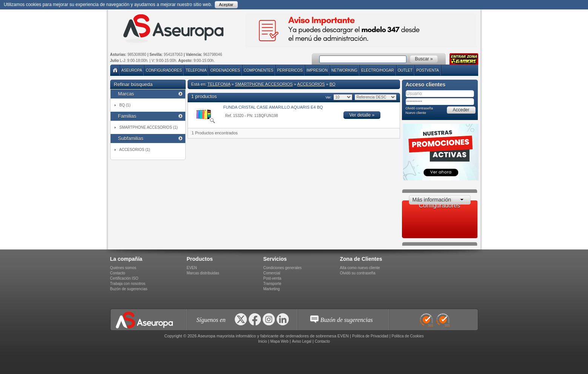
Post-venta (272, 278)
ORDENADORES (225, 70)
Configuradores (164, 70)
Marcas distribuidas (203, 273)
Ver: (329, 97)
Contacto (118, 273)
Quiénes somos (123, 268)
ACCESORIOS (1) (135, 150)
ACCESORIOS (311, 84)
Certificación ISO (124, 278)
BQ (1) (125, 105)
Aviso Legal (302, 341)
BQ (332, 84)
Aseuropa (132, 70)
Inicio (262, 341)
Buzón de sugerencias (129, 289)
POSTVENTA (428, 70)
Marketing (272, 289)
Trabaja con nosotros (128, 284)
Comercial (272, 273)
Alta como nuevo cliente (360, 268)
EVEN (192, 268)
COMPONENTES (259, 70)
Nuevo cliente (416, 113)
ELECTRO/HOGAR (378, 70)
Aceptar (226, 5)
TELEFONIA (196, 70)
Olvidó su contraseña (358, 273)
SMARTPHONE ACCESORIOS (264, 84)
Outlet (405, 70)
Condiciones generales (283, 268)
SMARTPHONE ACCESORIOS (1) (148, 127)
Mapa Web (279, 341)
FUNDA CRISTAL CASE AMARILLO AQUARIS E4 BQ (273, 107)
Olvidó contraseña (419, 108)
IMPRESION (317, 70)
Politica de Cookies (408, 336)
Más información (432, 200)
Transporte (272, 284)
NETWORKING (344, 70)
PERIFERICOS (290, 70)
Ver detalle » (362, 115)
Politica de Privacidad (370, 336)
